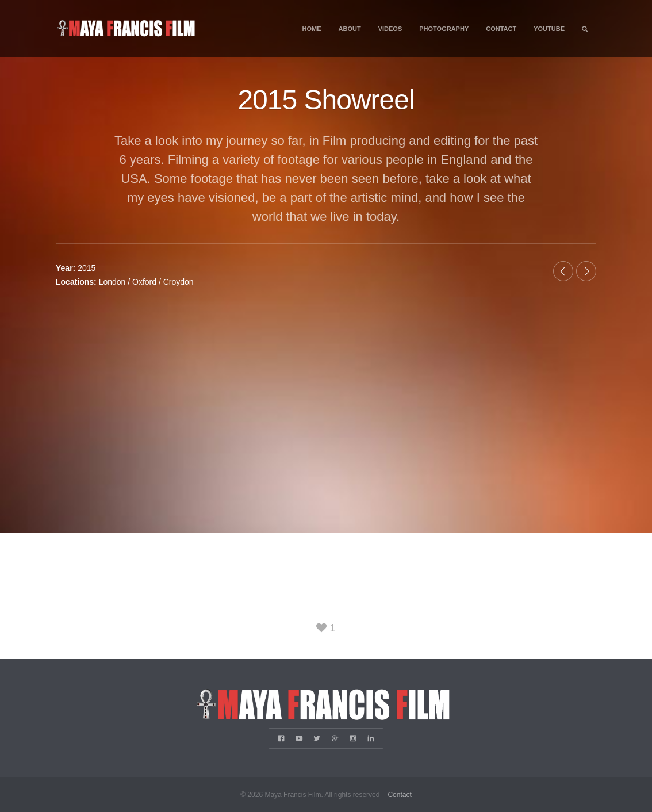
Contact (501, 29)
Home (312, 29)
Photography (444, 29)
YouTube (549, 29)
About (350, 29)
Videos (390, 29)
